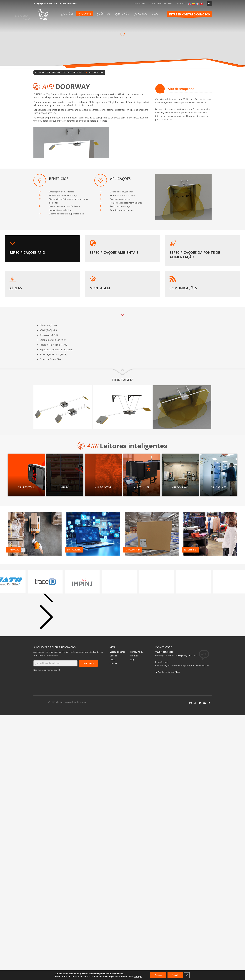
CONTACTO (180, 4)
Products (134, 656)
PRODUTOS (79, 72)
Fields (112, 660)
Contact (113, 663)
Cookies (114, 656)
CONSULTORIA (139, 4)
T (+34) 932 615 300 (164, 652)
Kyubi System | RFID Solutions (52, 72)
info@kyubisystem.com (46, 4)
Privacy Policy (137, 652)
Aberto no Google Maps (168, 672)
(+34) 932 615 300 (68, 4)
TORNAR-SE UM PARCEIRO (160, 4)
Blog (132, 660)
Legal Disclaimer (117, 652)
